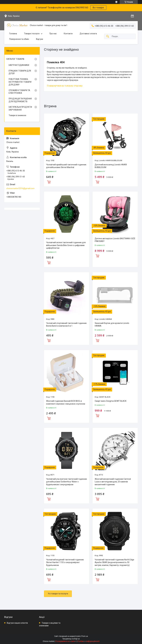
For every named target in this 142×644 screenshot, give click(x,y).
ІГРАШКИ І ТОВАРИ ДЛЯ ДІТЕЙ (20, 72)
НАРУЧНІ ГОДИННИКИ (19, 65)
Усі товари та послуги (58, 594)
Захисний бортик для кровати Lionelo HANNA (112, 325)
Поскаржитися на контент (66, 641)
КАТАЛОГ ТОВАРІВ (15, 59)
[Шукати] (108, 36)
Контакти (68, 34)
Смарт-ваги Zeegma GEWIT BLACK (111, 401)
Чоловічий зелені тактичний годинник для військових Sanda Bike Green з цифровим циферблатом (66, 245)
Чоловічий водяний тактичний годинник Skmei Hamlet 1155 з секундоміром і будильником (65, 562)
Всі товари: (98, 8)
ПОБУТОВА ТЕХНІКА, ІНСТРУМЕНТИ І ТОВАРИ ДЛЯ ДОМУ (20, 82)
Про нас (53, 34)
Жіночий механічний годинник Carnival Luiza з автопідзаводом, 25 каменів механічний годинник (113, 482)
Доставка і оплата (88, 34)
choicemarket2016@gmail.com (20, 188)
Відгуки (40, 39)
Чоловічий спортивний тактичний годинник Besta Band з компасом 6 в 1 (66, 325)
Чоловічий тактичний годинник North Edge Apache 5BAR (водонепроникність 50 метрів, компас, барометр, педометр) (114, 562)
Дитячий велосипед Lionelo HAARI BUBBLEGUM (111, 166)
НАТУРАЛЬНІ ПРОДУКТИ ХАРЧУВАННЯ (20, 108)
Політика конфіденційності (89, 641)
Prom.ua (85, 636)
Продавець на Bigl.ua (71, 639)
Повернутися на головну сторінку (65, 86)
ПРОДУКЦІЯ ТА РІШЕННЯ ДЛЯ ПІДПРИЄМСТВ (20, 100)
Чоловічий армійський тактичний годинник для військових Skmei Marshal (66, 166)
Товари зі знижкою (17, 115)
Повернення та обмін (19, 39)
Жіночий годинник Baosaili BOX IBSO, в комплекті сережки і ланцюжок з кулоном (66, 402)
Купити (49, 182)
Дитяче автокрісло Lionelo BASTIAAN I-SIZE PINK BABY (115, 240)
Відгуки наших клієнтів (17, 623)
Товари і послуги (32, 34)
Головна (13, 34)
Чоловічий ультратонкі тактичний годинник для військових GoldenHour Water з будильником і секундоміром (67, 482)
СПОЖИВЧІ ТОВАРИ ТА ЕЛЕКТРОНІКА (19, 92)
